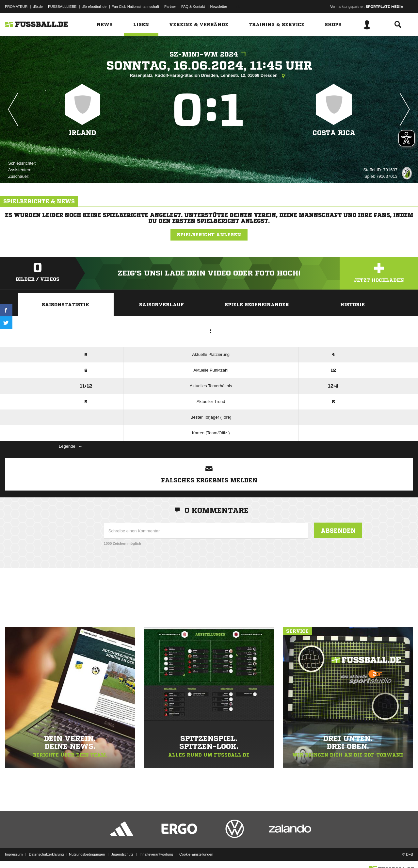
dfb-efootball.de (94, 7)
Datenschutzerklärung (46, 853)
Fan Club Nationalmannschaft (135, 7)
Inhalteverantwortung (156, 853)
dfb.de (38, 7)
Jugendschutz (122, 853)
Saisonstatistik (66, 305)
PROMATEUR (16, 7)
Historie (353, 305)
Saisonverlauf (161, 305)
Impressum (14, 853)
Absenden (338, 530)
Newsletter (219, 7)
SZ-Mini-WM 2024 (209, 54)
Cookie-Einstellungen (196, 853)
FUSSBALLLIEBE (62, 7)
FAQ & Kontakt (193, 7)
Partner (170, 7)
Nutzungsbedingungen (87, 853)
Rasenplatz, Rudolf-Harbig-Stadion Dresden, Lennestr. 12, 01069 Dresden (209, 76)
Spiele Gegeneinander (257, 305)
